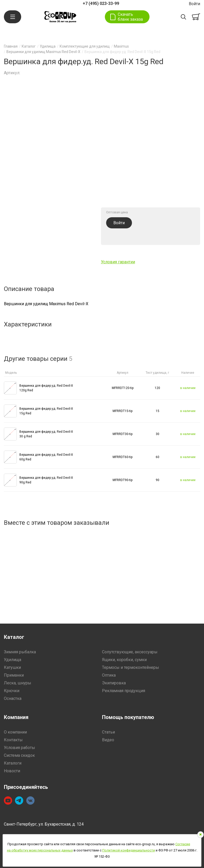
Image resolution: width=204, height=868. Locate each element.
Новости (12, 771)
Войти (194, 4)
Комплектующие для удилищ (85, 46)
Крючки (12, 691)
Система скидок (19, 755)
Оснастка (13, 698)
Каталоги (13, 763)
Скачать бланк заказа (130, 17)
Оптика (109, 675)
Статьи (108, 732)
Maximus (121, 46)
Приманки (14, 675)
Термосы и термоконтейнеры (131, 667)
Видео (108, 740)
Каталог (29, 46)
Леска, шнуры (18, 683)
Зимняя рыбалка (20, 652)
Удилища (48, 46)
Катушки (12, 667)
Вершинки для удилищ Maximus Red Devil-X (43, 52)
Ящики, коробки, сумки (124, 660)
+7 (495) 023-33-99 (101, 3)
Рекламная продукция (124, 691)
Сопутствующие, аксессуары (130, 652)
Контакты (13, 740)
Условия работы (19, 748)
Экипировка (114, 683)
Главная (11, 46)
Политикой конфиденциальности (129, 850)
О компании (15, 732)
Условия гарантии (118, 262)
